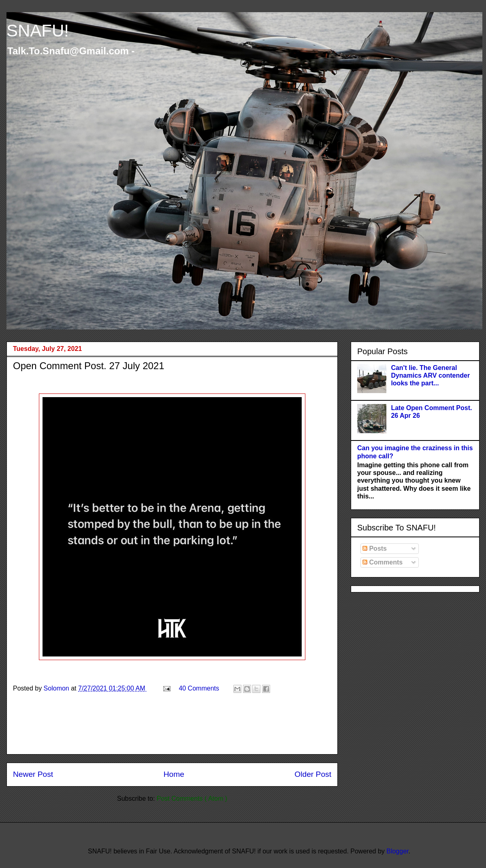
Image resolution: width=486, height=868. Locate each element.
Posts (375, 548)
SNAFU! (38, 31)
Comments (383, 562)
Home (174, 774)
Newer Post (33, 774)
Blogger (397, 851)
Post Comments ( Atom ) (192, 799)
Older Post (313, 774)
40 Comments (199, 688)
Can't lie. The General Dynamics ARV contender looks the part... (430, 375)
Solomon (58, 688)
